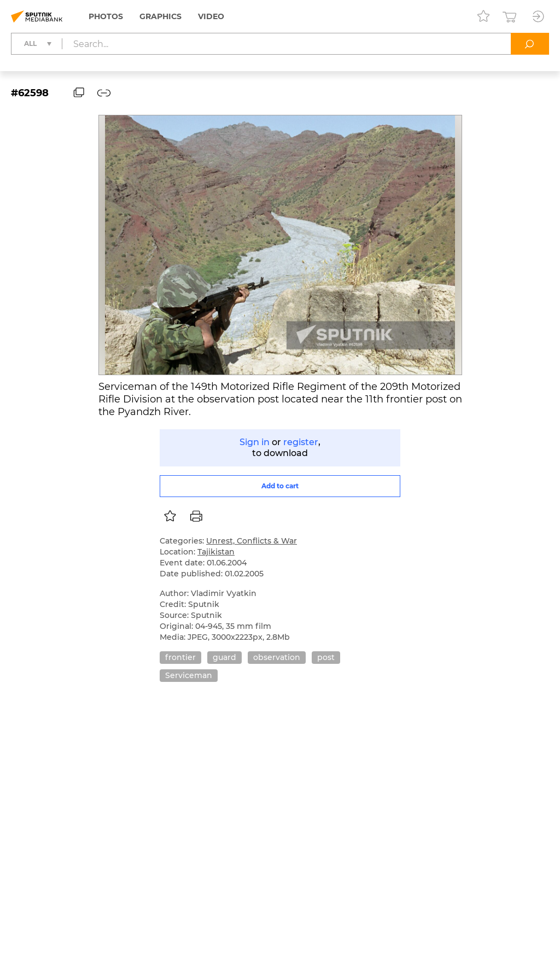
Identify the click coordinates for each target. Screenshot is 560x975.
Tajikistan (216, 552)
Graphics (161, 16)
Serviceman (189, 675)
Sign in (255, 442)
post (326, 657)
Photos (106, 16)
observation (277, 657)
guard (224, 657)
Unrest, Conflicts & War (252, 541)
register (301, 442)
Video (211, 16)
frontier (180, 657)
